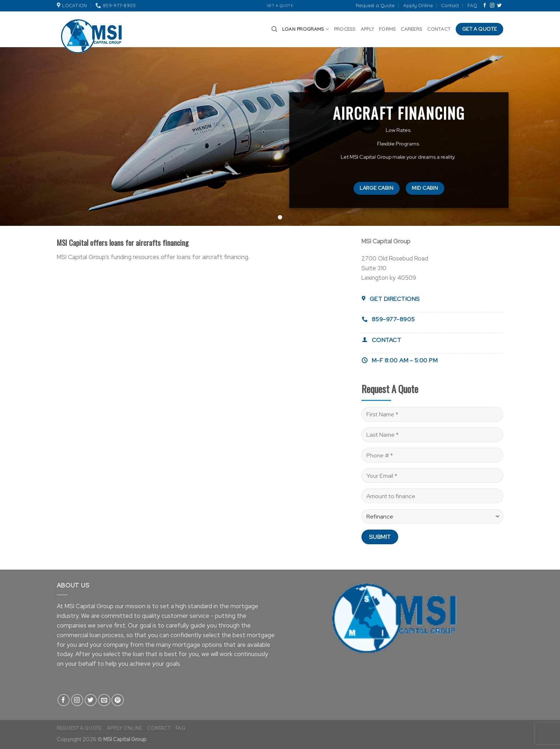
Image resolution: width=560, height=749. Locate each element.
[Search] (274, 29)
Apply (367, 29)
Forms (387, 29)
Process (345, 29)
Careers (411, 29)
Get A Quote (280, 6)
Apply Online (418, 5)
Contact (450, 5)
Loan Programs (306, 29)
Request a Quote (375, 5)
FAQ (472, 5)
